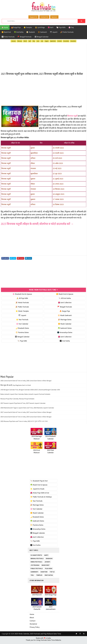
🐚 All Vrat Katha (65, 301)
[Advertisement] (43, 56)
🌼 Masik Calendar (65, 327)
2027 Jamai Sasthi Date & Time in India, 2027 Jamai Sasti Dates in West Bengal (26, 415)
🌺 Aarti (51, 27)
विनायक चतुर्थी (72, 119)
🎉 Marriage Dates (65, 323)
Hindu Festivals (36, 564)
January (13, 41)
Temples (39, 578)
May (34, 41)
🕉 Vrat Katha (65, 344)
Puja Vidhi (49, 571)
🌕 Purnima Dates (22, 335)
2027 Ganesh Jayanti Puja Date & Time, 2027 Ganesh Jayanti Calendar (23, 406)
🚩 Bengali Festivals (25, 37)
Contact (33, 624)
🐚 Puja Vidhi (61, 27)
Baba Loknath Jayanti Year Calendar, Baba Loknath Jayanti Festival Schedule (25, 397)
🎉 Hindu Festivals (22, 306)
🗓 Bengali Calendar (41, 37)
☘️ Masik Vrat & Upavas (39, 488)
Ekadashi (49, 561)
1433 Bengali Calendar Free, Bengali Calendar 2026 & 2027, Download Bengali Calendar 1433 (30, 393)
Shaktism (44, 574)
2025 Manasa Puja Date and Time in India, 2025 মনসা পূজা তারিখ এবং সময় (24, 424)
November (66, 41)
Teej (32, 578)
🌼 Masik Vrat (6, 32)
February (20, 41)
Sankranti (34, 574)
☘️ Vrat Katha (19, 32)
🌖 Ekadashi (31, 32)
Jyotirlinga (35, 568)
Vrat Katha (49, 578)
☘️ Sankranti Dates (65, 331)
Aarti (46, 558)
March (25, 41)
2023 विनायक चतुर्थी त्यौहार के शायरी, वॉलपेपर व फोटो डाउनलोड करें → (37, 227)
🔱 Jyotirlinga (40, 27)
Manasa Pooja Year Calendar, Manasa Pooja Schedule (17, 402)
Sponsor (54, 17)
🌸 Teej (71, 27)
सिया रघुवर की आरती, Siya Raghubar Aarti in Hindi (16, 388)
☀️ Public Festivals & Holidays (41, 500)
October (60, 41)
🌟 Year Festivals (22, 323)
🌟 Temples (28, 27)
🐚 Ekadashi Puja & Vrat (39, 484)
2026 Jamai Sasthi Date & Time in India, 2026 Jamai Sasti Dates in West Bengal (26, 384)
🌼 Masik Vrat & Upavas (65, 297)
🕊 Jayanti (54, 32)
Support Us (33, 17)
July (42, 41)
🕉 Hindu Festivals (8, 37)
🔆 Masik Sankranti (65, 318)
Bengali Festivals (37, 561)
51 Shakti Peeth (36, 558)
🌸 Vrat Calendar (22, 327)
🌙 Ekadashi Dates (22, 331)
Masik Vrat (46, 568)
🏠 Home (5, 27)
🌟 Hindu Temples (22, 314)
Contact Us (44, 17)
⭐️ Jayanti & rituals (37, 492)
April (30, 41)
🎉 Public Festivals (67, 32)
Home (32, 617)
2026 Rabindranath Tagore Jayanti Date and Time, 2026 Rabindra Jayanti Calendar (27, 411)
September (53, 41)
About (32, 620)
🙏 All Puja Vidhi (22, 301)
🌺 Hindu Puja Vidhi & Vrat (40, 496)
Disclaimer (33, 627)
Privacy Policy (35, 630)
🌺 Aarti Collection (65, 306)
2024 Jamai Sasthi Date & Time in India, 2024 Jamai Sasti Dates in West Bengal (26, 420)
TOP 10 (52, 574)
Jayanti (47, 564)
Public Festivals (37, 571)
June (38, 41)
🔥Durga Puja (16, 27)
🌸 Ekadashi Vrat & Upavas (22, 297)
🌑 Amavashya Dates (65, 335)
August (47, 41)
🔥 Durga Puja (65, 314)
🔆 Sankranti (42, 32)
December (73, 41)
